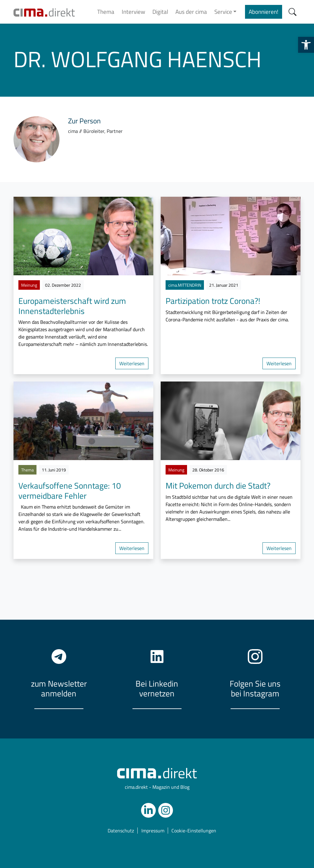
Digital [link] (160, 12)
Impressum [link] (153, 830)
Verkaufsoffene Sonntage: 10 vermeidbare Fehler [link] (70, 490)
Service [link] (223, 12)
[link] (306, 45)
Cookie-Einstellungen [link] (194, 830)
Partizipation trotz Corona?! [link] (213, 301)
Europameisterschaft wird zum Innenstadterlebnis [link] (72, 306)
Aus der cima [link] (191, 12)
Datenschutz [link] (121, 830)
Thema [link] (106, 12)
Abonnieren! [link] (264, 12)
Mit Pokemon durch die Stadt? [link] (218, 485)
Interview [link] (133, 12)
